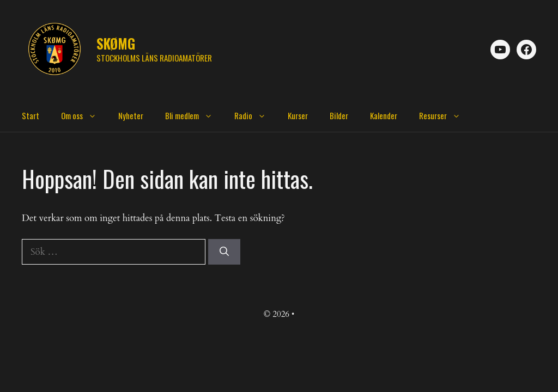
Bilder (339, 115)
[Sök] (224, 252)
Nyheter (131, 115)
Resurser (445, 115)
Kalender (384, 115)
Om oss (84, 115)
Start (31, 115)
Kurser (298, 115)
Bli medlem (194, 115)
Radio (256, 115)
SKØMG (116, 43)
